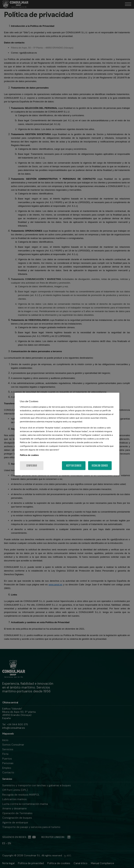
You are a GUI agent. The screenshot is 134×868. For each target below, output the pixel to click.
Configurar (32, 465)
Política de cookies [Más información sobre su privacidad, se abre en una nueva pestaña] (29, 455)
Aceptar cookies (74, 465)
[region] (67, 434)
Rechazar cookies (100, 465)
